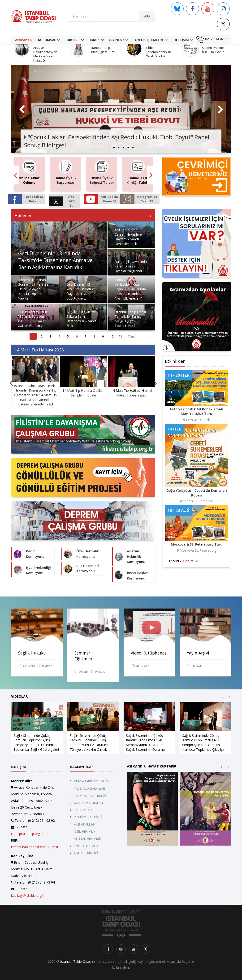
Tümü (132, 336)
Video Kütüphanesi (149, 653)
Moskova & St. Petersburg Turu (197, 544)
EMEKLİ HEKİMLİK (86, 846)
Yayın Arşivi (198, 653)
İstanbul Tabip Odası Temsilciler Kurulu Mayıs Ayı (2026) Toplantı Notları (130, 319)
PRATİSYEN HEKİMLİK (89, 817)
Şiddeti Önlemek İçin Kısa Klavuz (214, 50)
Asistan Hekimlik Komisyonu (136, 556)
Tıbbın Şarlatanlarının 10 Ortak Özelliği (158, 52)
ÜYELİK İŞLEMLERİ (151, 40)
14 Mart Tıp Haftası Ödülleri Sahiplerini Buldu (83, 393)
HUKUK (94, 40)
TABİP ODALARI (85, 810)
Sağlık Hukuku (32, 653)
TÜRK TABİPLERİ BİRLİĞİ (91, 796)
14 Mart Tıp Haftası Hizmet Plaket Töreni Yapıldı (132, 393)
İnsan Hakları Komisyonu (138, 575)
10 (112, 336)
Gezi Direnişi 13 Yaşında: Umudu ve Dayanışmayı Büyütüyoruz (81, 291)
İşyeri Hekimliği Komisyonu (38, 570)
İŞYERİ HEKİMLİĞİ (86, 853)
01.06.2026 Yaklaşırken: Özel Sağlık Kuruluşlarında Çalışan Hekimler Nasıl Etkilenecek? (130, 289)
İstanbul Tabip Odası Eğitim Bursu (103, 50)
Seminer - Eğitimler (84, 656)
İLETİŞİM (182, 40)
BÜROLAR (72, 40)
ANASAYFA (23, 40)
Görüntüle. (191, 561)
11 (121, 336)
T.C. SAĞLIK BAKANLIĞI (89, 788)
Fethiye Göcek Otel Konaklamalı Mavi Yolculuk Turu (197, 411)
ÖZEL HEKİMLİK (85, 831)
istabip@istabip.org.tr (27, 834)
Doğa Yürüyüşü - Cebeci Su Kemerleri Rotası (197, 493)
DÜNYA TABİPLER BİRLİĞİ (91, 781)
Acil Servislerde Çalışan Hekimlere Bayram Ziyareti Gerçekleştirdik (128, 237)
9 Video (98, 672)
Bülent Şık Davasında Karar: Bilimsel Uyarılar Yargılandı (131, 266)
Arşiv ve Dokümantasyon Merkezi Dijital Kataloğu (45, 54)
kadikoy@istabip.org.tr (28, 895)
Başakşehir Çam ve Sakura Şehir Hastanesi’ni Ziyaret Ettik (81, 319)
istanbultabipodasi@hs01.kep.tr (35, 847)
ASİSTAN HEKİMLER (88, 838)
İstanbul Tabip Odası (76, 961)
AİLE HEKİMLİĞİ (85, 824)
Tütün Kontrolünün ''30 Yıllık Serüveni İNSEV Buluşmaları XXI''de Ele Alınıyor (33, 319)
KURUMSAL (47, 40)
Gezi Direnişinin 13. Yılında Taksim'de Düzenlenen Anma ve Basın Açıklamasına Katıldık (55, 260)
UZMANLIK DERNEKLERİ (90, 803)
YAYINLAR (116, 40)
